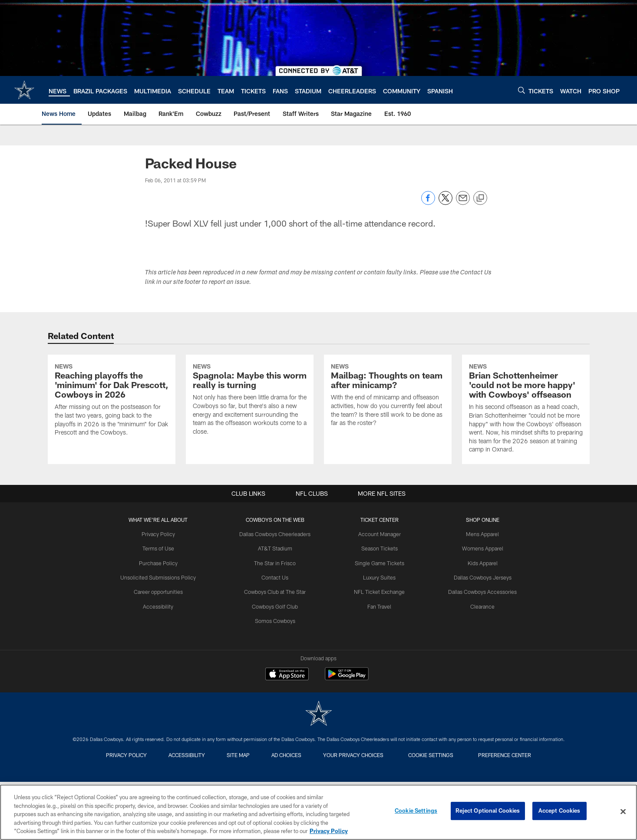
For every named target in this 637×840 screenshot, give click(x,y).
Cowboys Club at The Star (277, 662)
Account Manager (379, 605)
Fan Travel (378, 676)
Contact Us (277, 648)
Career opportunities (162, 662)
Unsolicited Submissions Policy (162, 648)
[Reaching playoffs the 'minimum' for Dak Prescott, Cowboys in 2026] (112, 436)
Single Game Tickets (379, 634)
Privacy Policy (162, 605)
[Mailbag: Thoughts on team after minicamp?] (388, 432)
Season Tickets (378, 619)
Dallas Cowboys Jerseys (479, 648)
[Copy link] (480, 198)
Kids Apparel (479, 634)
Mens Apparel (479, 605)
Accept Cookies (559, 811)
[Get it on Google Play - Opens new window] (347, 749)
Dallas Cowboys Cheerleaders (277, 605)
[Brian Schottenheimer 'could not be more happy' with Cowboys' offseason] (526, 445)
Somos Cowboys (277, 691)
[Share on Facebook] (428, 203)
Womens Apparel (479, 619)
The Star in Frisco (277, 634)
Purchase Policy (162, 634)
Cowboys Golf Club (277, 676)
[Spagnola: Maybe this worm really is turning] (250, 436)
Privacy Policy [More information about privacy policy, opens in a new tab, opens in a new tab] (329, 831)
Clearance (479, 676)
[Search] (521, 90)
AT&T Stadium (277, 619)
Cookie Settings (416, 811)
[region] (318, 812)
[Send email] (463, 203)
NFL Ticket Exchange (379, 662)
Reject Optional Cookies (488, 811)
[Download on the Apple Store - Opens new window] (287, 746)
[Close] (623, 812)
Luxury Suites (378, 648)
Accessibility (162, 676)
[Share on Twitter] (446, 203)
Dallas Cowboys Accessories (479, 662)
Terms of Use (162, 619)
